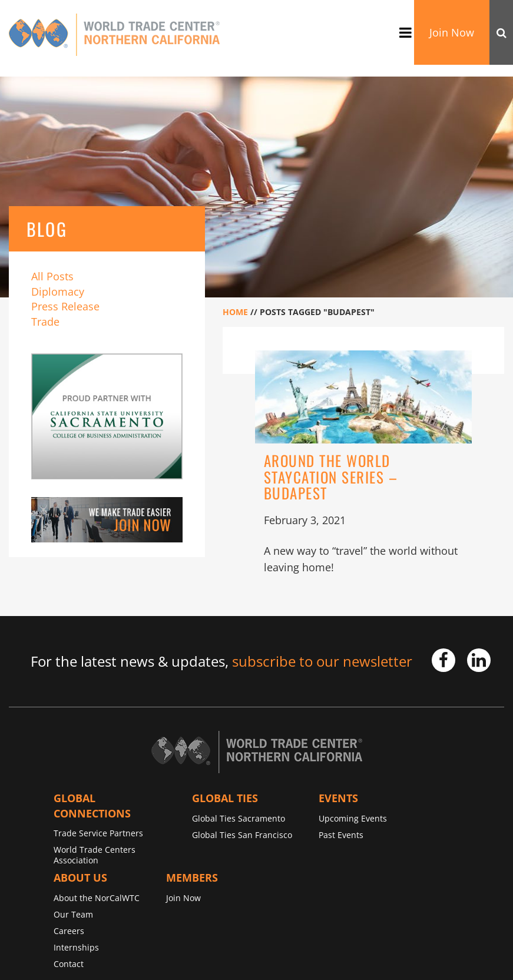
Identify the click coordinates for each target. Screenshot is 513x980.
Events (338, 798)
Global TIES (225, 798)
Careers (69, 931)
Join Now (452, 32)
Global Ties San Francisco (242, 835)
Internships (76, 947)
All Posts (52, 276)
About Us (80, 878)
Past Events (341, 835)
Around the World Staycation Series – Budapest (331, 476)
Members (192, 878)
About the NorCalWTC (97, 898)
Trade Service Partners (98, 833)
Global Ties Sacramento (239, 818)
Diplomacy (58, 292)
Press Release (65, 306)
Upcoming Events (353, 818)
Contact (69, 964)
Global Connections (92, 806)
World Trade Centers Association (95, 855)
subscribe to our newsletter (322, 661)
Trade (45, 322)
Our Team (73, 914)
